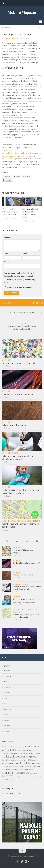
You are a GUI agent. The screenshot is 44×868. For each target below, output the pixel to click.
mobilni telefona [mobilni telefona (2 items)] (8, 763)
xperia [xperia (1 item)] (11, 780)
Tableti (7, 720)
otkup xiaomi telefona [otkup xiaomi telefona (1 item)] (15, 770)
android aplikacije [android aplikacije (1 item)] (19, 747)
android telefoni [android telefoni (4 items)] (32, 746)
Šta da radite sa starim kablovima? (18, 394)
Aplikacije (7, 27)
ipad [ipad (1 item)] (11, 757)
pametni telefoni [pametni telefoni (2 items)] (28, 769)
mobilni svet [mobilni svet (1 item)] (35, 760)
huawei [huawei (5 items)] (32, 753)
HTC (6, 698)
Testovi (7, 731)
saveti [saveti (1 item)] (15, 773)
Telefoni (36, 521)
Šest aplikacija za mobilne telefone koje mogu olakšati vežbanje (21, 491)
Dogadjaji (7, 687)
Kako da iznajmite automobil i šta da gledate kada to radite (19, 457)
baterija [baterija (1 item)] (19, 750)
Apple (6, 682)
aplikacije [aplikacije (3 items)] (6, 750)
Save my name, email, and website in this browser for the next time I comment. (20, 275)
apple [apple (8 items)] (13, 750)
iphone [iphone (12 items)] (18, 756)
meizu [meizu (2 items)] (21, 760)
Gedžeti (7, 693)
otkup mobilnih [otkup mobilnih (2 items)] (30, 766)
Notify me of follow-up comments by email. (20, 281)
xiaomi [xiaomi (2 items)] (26, 777)
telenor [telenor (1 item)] (16, 777)
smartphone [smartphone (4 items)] (23, 773)
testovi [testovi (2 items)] (21, 777)
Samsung (8, 709)
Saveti (15, 453)
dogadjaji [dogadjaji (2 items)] (25, 750)
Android (6, 521)
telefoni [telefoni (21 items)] (8, 776)
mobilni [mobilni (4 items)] (27, 760)
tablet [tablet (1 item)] (35, 773)
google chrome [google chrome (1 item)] (13, 753)
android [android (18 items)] (8, 746)
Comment (8, 237)
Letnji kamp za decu (12, 793)
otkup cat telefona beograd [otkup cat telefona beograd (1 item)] (17, 767)
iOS (23, 521)
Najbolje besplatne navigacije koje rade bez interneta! (26, 616)
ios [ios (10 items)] (8, 756)
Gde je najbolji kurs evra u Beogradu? (20, 363)
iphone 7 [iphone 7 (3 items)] (26, 757)
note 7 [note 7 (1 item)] (35, 764)
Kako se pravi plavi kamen (14, 425)
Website (7, 262)
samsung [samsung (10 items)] (7, 772)
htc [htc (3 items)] (19, 753)
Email (26, 253)
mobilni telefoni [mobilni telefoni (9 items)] (23, 763)
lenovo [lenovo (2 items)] (16, 760)
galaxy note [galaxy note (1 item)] (5, 753)
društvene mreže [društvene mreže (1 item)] (34, 750)
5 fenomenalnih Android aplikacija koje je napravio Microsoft (11, 212)
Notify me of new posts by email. (19, 287)
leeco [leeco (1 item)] (11, 760)
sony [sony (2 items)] (31, 773)
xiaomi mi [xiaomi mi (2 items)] (32, 777)
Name (7, 253)
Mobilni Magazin (22, 12)
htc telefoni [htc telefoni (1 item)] (24, 753)
